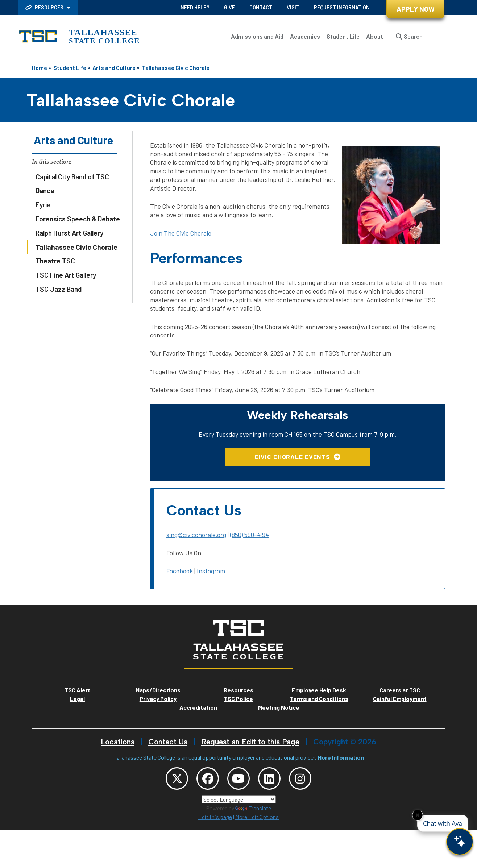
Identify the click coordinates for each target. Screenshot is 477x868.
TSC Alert (77, 690)
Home (40, 68)
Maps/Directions (158, 690)
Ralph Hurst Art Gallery (69, 233)
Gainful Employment (400, 699)
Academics (305, 36)
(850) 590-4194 (250, 535)
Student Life (343, 36)
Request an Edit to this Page (250, 742)
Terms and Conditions (319, 699)
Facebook (180, 571)
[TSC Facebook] (207, 779)
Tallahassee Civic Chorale (176, 68)
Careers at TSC (400, 690)
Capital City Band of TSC (72, 177)
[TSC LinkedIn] (270, 779)
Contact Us (168, 742)
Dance (45, 190)
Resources (45, 7)
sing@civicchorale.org (196, 535)
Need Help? (195, 7)
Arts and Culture (114, 68)
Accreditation (198, 707)
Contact (261, 7)
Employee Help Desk (319, 690)
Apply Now (416, 9)
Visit (293, 7)
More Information (341, 757)
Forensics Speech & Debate (78, 219)
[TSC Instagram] (302, 779)
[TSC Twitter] (175, 779)
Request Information (342, 7)
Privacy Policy (158, 699)
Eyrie (43, 205)
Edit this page (215, 817)
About (375, 36)
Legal (77, 699)
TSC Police (238, 699)
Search (413, 36)
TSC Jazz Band (59, 289)
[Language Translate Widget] (239, 800)
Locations (118, 742)
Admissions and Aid (257, 36)
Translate (253, 809)
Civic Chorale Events (293, 457)
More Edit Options (257, 817)
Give (229, 7)
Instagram (211, 571)
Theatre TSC (55, 261)
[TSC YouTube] (238, 779)
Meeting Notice (279, 707)
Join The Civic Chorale (181, 233)
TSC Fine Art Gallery (66, 275)
